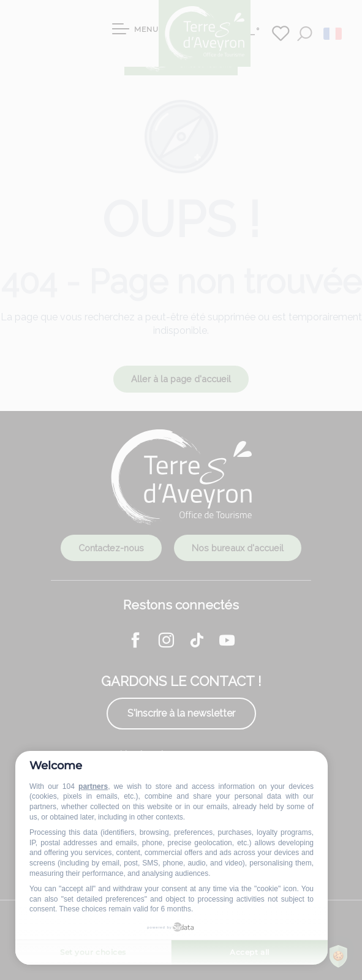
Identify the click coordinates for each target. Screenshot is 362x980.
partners (93, 786)
